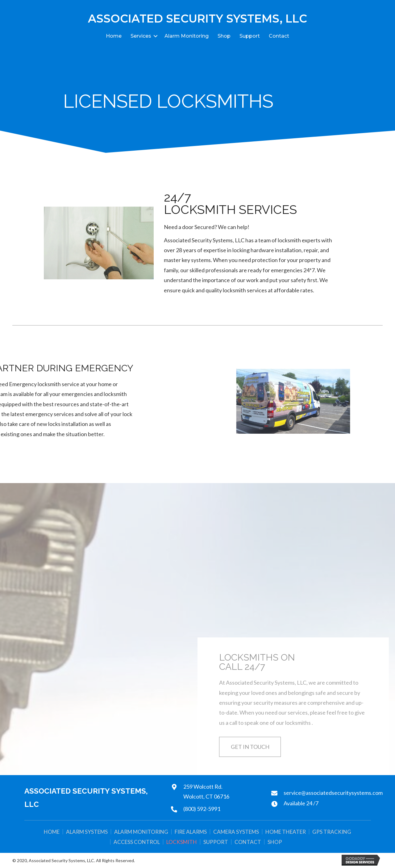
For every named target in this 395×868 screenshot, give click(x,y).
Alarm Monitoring (187, 36)
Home (114, 36)
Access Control (137, 842)
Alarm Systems (87, 832)
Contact (279, 36)
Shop (224, 36)
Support (250, 36)
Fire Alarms (191, 832)
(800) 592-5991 (202, 809)
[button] (250, 747)
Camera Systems (236, 832)
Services (141, 36)
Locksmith (182, 842)
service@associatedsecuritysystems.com (333, 793)
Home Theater (286, 832)
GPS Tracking (332, 832)
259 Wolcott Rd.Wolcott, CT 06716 (206, 791)
